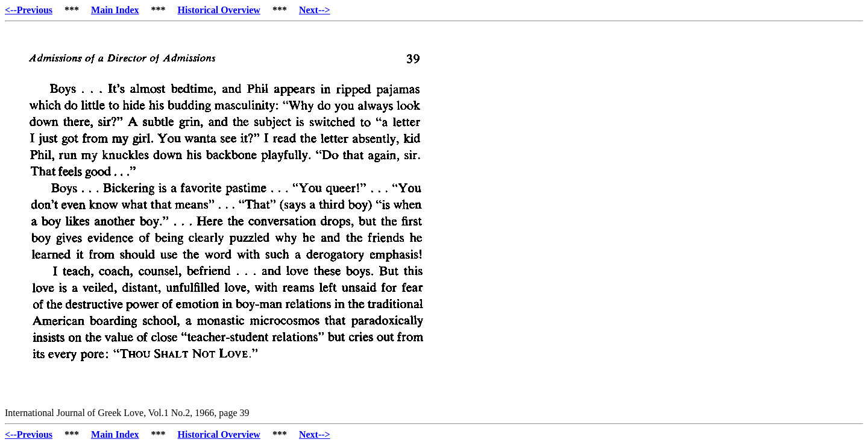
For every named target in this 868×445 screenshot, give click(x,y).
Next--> (315, 10)
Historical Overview (219, 10)
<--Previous (29, 10)
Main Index (115, 10)
